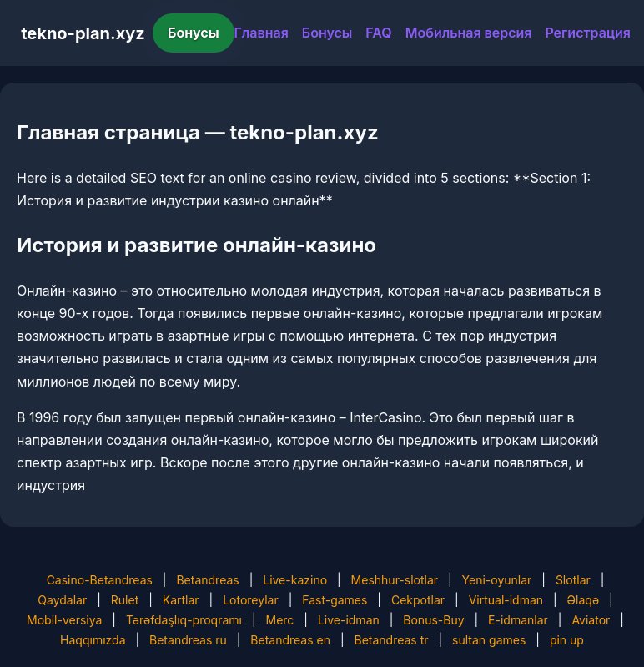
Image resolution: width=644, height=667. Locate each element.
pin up (567, 640)
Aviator (591, 620)
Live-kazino (295, 580)
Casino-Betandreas (100, 580)
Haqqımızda (93, 640)
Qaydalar (62, 600)
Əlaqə (583, 600)
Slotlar (573, 580)
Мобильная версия (469, 33)
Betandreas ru (188, 640)
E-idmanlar (518, 620)
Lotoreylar (251, 600)
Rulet (125, 600)
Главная (262, 33)
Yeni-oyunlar (497, 580)
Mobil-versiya (64, 620)
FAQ (378, 33)
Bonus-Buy (433, 620)
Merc (280, 620)
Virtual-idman (506, 600)
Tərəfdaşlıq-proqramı (184, 620)
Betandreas (207, 580)
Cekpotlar (418, 600)
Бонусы (194, 33)
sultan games (489, 640)
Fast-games (335, 600)
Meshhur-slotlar (395, 580)
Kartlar (181, 600)
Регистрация (588, 33)
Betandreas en (290, 640)
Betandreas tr (392, 640)
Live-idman (349, 620)
